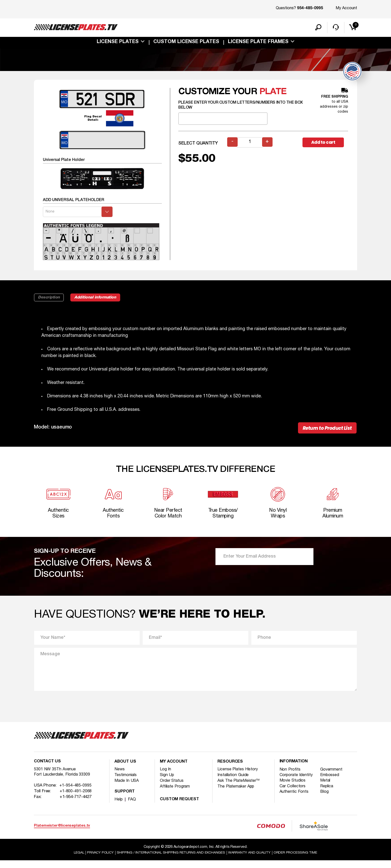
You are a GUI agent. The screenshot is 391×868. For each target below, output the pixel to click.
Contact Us (48, 769)
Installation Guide (235, 782)
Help (119, 807)
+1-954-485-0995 (76, 794)
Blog (326, 800)
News (120, 776)
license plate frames (258, 43)
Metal (327, 788)
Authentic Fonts (295, 800)
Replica (328, 794)
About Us (126, 769)
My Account (346, 8)
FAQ (132, 807)
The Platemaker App (237, 794)
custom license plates (186, 43)
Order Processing (302, 860)
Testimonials (127, 782)
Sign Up (167, 782)
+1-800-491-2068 (76, 800)
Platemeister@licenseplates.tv (62, 833)
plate (273, 95)
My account (175, 769)
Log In (166, 776)
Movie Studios (293, 788)
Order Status (173, 788)
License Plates (118, 43)
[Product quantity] (250, 145)
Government (333, 777)
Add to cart (325, 145)
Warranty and (253, 860)
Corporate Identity (297, 783)
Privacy (95, 860)
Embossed (331, 783)
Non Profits (291, 777)
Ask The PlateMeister (240, 788)
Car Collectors (294, 794)
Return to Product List (323, 432)
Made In (127, 788)
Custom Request (181, 807)
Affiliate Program (177, 794)
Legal (72, 860)
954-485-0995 (310, 8)
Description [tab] (50, 301)
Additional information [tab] (100, 301)
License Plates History (239, 776)
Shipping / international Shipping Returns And (170, 860)
